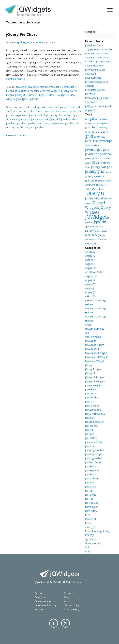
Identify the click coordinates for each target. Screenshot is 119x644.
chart (94, 127)
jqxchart (32, 123)
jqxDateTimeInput (95, 414)
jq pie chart (22, 115)
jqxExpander (92, 426)
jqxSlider (90, 482)
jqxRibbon (91, 474)
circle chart (47, 107)
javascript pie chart (72, 111)
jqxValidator (92, 507)
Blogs (67, 597)
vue (95, 244)
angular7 (90, 284)
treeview (89, 244)
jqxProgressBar (94, 458)
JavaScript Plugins (38, 87)
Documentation (43, 601)
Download (41, 597)
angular (92, 118)
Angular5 (90, 280)
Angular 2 (90, 256)
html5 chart (74, 107)
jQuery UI (20, 95)
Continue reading (17, 79)
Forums (68, 593)
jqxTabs (89, 491)
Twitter (66, 623)
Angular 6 (90, 268)
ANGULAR (91, 252)
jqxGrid (100, 222)
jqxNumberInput (94, 454)
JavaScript (21, 87)
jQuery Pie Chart (22, 34)
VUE (87, 547)
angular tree (92, 276)
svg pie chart (22, 127)
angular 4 (90, 260)
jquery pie (25, 119)
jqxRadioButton (94, 462)
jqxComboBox (93, 410)
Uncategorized (93, 543)
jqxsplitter (99, 227)
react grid (90, 527)
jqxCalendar (92, 397)
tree (104, 239)
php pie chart (57, 123)
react (88, 235)
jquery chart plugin (39, 115)
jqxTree (89, 499)
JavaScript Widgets (50, 91)
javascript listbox (93, 158)
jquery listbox (104, 181)
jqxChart (33, 99)
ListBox (90, 231)
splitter (98, 239)
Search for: (91, 32)
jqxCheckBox (92, 406)
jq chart (10, 115)
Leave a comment (16, 135)
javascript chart (52, 111)
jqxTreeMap (92, 503)
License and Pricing (45, 605)
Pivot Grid (90, 519)
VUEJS (88, 551)
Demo (38, 593)
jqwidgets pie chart (16, 123)
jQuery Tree (98, 189)
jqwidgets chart (69, 119)
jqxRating (90, 466)
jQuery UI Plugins (36, 95)
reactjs (96, 235)
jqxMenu (90, 446)
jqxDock (90, 418)
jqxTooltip (91, 495)
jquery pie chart (40, 119)
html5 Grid (92, 141)
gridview (99, 137)
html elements (93, 337)
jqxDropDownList (95, 422)
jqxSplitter (91, 487)
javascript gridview (98, 154)
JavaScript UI (55, 87)
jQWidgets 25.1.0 (94, 45)
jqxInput (90, 434)
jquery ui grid (94, 198)
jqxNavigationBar (95, 450)
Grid (87, 333)
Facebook (54, 623)
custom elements (95, 329)
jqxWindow (91, 511)
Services (39, 609)
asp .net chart (22, 107)
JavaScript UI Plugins (96, 353)
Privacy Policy (72, 609)
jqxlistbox (90, 226)
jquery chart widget (61, 115)
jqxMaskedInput (94, 442)
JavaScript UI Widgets (27, 91)
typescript (90, 539)
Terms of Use (72, 605)
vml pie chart (38, 127)
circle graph (60, 107)
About (68, 601)
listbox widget (101, 231)
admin (39, 42)
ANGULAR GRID (94, 272)
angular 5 (90, 264)
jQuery (65, 91)
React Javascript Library (98, 531)
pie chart (70, 123)
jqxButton (91, 393)
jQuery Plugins (92, 185)
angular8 (90, 288)
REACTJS (90, 535)
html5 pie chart (14, 111)
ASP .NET (90, 296)
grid (89, 136)
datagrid (102, 131)
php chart (43, 123)
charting (35, 107)
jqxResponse (92, 470)
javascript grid (97, 149)
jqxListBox (91, 438)
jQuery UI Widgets (57, 95)
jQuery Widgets (98, 210)
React (88, 523)
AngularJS (90, 292)
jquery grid (95, 171)
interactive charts (33, 111)
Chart (88, 325)
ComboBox (90, 132)
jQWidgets (22, 99)
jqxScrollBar (92, 478)
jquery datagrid (102, 167)
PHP (87, 515)
